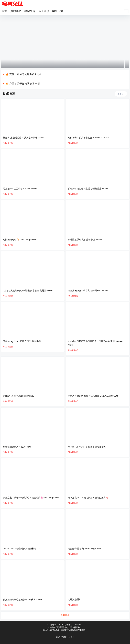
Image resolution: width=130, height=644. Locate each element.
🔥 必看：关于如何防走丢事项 (23, 84)
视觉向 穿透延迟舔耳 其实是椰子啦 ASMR (24, 138)
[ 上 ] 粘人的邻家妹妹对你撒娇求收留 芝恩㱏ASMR (28, 291)
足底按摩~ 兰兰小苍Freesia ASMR (20, 189)
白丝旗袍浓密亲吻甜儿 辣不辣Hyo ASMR (88, 291)
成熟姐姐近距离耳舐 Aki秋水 (17, 447)
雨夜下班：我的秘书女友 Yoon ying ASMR (89, 138)
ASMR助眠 (8, 143)
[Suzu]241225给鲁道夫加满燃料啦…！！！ (24, 549)
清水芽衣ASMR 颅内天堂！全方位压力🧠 (88, 498)
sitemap (77, 625)
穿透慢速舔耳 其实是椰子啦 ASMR (85, 240)
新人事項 (44, 11)
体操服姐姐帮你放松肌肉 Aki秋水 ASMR (23, 600)
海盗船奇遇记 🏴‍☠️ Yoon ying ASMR (85, 549)
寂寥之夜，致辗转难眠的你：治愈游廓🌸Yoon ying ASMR (31, 498)
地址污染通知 (74, 600)
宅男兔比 (68, 625)
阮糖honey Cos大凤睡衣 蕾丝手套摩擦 (22, 341)
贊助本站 (16, 11)
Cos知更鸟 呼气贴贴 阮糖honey (19, 396)
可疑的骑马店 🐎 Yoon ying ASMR (20, 240)
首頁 (5, 11)
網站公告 (30, 11)
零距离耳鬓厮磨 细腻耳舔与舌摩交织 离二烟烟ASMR (94, 396)
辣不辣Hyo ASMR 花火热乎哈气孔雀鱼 (87, 447)
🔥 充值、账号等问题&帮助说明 (23, 74)
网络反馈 (58, 11)
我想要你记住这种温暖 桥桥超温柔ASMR (88, 189)
